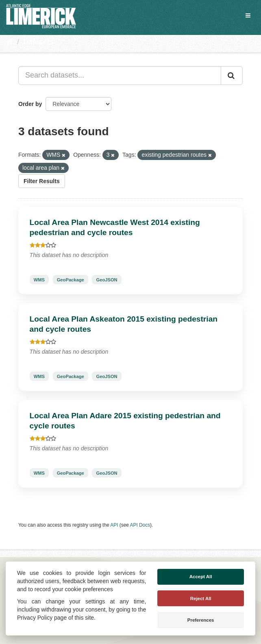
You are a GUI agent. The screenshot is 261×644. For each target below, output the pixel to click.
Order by (30, 104)
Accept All (201, 577)
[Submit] (232, 76)
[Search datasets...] (120, 76)
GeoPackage (71, 279)
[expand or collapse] (248, 15)
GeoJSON (107, 279)
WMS (39, 279)
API (114, 525)
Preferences (201, 620)
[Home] (10, 42)
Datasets (38, 42)
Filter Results (42, 181)
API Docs (140, 525)
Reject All (201, 599)
